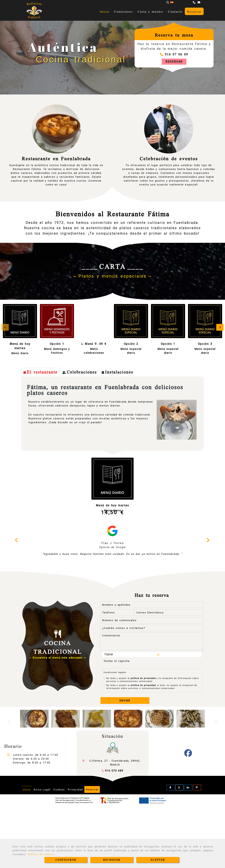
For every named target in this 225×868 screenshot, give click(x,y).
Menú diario (20, 353)
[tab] (41, 432)
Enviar (125, 761)
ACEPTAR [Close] (158, 860)
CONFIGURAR (66, 860)
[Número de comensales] (152, 681)
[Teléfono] (195, 2)
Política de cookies (41, 854)
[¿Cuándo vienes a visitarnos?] (152, 688)
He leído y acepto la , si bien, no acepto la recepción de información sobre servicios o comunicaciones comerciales (150, 747)
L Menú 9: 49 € (94, 344)
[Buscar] (168, 3)
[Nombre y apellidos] (152, 665)
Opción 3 (205, 344)
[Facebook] (188, 815)
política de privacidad (143, 739)
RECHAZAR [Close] (112, 860)
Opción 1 (57, 344)
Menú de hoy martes (113, 566)
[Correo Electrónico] (169, 673)
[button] (174, 62)
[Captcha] (152, 721)
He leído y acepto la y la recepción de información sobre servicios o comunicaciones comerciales (151, 740)
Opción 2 (131, 344)
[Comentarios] (152, 702)
